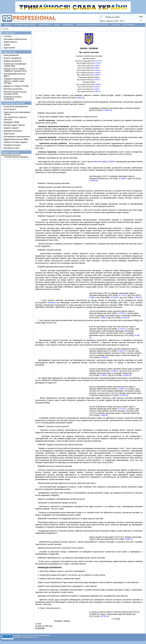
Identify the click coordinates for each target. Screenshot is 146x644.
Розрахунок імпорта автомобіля (13, 98)
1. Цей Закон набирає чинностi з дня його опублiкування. (61, 571)
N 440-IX (97, 89)
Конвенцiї (52, 303)
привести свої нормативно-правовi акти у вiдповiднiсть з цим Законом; (66, 586)
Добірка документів (13, 61)
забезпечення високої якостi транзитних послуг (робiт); (60, 548)
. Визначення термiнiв (49, 113)
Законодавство (43, 162)
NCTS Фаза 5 (10, 109)
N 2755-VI (97, 80)
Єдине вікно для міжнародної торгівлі (92, 25)
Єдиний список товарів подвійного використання (15, 70)
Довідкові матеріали (13, 131)
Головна (7, 25)
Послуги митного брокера (16, 157)
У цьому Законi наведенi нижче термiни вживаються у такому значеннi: (66, 117)
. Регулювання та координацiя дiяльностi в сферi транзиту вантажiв (69, 519)
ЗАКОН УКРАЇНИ (89, 48)
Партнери (116, 25)
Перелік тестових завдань (16, 142)
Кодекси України (11, 128)
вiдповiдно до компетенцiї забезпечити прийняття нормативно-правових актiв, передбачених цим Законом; (82, 596)
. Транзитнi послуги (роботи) (52, 426)
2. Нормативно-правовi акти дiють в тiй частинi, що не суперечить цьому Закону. (70, 575)
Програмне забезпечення (25, 25)
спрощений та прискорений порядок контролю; (56, 503)
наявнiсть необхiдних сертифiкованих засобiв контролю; (60, 499)
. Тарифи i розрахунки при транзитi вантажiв (59, 445)
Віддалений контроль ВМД (16, 139)
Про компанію (128, 25)
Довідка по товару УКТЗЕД (16, 86)
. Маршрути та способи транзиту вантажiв (58, 216)
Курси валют (68, 25)
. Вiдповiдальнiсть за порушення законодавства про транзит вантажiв (70, 558)
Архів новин (9, 134)
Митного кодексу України (105, 162)
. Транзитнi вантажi (48, 250)
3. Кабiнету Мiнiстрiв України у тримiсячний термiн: (58, 579)
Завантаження (45, 25)
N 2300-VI (97, 75)
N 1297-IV (98, 61)
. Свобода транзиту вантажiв (52, 183)
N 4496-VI (98, 84)
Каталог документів (13, 58)
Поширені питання (12, 145)
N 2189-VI (97, 73)
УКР (141, 17)
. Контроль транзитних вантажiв (54, 466)
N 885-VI (97, 68)
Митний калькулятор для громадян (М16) (15, 93)
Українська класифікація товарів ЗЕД (15, 65)
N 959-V (97, 66)
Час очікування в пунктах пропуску (15, 118)
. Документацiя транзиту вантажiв (54, 267)
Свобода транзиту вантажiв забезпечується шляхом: (59, 187)
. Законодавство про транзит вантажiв (56, 158)
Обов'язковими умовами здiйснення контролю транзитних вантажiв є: (66, 483)
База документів (11, 55)
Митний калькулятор (13, 89)
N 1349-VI (97, 70)
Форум (57, 25)
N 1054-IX (97, 91)
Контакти (8, 27)
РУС (141, 20)
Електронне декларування (16, 106)
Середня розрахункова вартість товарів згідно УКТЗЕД (14, 81)
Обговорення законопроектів (17, 137)
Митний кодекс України (14, 125)
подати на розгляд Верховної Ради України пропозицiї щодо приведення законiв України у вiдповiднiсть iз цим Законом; (87, 582)
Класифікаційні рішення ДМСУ (15, 75)
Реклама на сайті (12, 148)
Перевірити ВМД (11, 122)
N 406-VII (97, 87)
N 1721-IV (97, 63)
